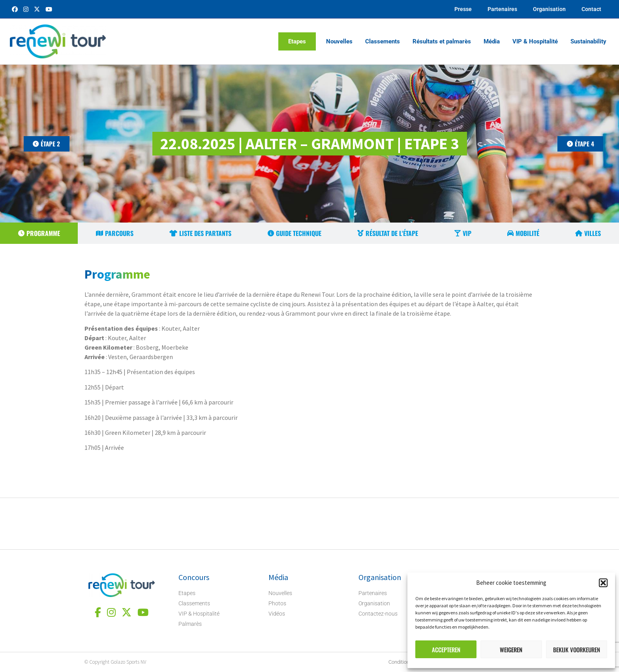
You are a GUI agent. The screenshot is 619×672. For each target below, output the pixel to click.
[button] (603, 583)
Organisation (549, 9)
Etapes (297, 41)
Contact (591, 9)
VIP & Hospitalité (535, 41)
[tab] (39, 233)
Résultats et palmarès (442, 41)
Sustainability (588, 41)
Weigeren (511, 650)
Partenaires (502, 9)
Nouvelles (339, 41)
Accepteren (446, 650)
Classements (383, 41)
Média (492, 41)
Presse (463, 9)
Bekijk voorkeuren (577, 650)
